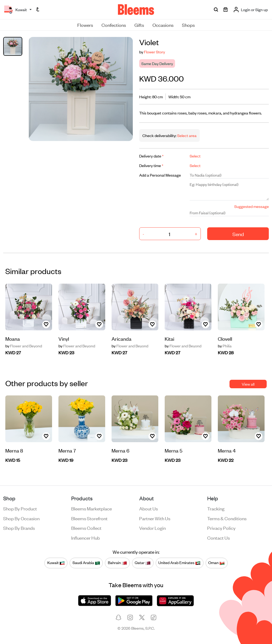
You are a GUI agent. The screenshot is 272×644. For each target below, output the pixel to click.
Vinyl (64, 338)
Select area (186, 135)
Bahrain (117, 563)
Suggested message (252, 206)
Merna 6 (120, 450)
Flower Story (154, 52)
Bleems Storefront (89, 518)
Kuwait (56, 563)
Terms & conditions (227, 518)
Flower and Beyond (24, 346)
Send (238, 234)
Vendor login (152, 528)
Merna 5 (174, 450)
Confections (114, 25)
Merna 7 (67, 450)
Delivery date (151, 156)
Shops (188, 25)
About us (148, 508)
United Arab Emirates (179, 563)
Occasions (163, 25)
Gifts (139, 25)
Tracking (216, 508)
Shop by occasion (21, 518)
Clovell (225, 338)
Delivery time (151, 165)
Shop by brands (19, 528)
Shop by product (20, 508)
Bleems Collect (86, 528)
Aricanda (122, 338)
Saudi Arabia (86, 563)
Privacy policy (221, 528)
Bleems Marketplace (92, 508)
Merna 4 (227, 450)
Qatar (143, 563)
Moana (13, 338)
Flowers (85, 25)
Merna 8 (14, 450)
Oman (216, 563)
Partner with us (155, 518)
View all (248, 384)
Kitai (169, 338)
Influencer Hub (86, 538)
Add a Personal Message (160, 175)
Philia (225, 346)
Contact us (218, 538)
